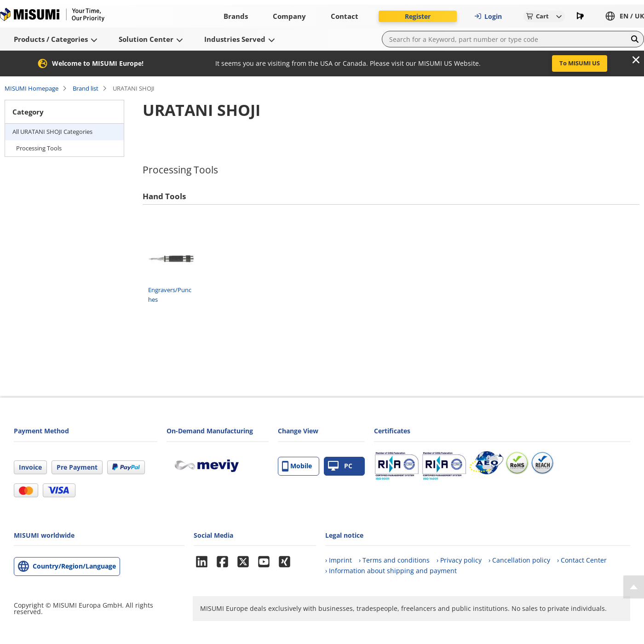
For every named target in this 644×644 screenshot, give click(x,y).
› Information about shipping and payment (391, 571)
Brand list (86, 88)
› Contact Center (582, 560)
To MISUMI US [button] (580, 63)
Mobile (297, 466)
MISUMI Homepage (32, 88)
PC (340, 466)
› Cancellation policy (519, 560)
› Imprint (339, 560)
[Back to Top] (634, 587)
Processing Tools (39, 148)
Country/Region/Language (74, 566)
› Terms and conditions (394, 560)
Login (488, 16)
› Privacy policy (459, 560)
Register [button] (418, 16)
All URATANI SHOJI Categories (52, 132)
